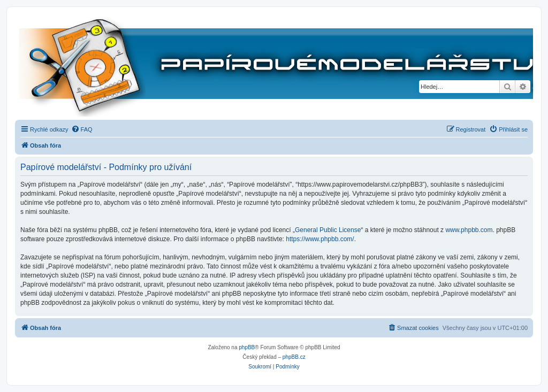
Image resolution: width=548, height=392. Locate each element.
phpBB (247, 347)
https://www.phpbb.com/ (320, 239)
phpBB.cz (294, 357)
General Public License (328, 230)
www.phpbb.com (469, 230)
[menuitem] (82, 129)
